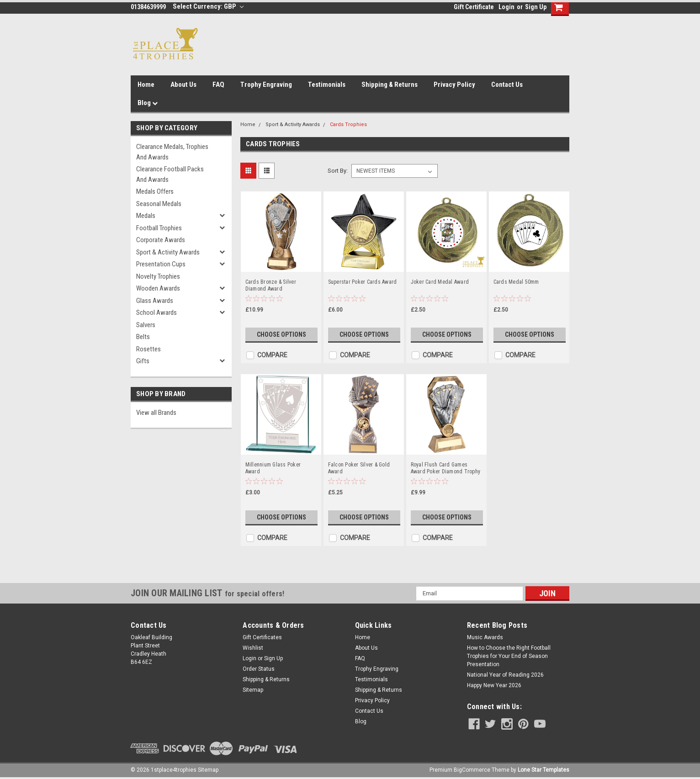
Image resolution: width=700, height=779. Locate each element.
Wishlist (253, 648)
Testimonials (327, 85)
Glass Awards (155, 301)
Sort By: (338, 171)
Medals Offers (155, 191)
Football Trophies (159, 228)
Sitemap (253, 690)
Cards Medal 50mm (516, 282)
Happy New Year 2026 (494, 685)
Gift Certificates (262, 637)
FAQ (218, 85)
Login (506, 7)
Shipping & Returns (390, 85)
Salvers (146, 325)
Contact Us (507, 85)
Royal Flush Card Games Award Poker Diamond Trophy (446, 468)
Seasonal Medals (159, 204)
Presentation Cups (161, 264)
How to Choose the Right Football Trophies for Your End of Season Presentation (509, 656)
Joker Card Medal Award (440, 282)
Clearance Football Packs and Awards (170, 174)
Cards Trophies (348, 125)
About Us (183, 85)
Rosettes (148, 349)
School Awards (156, 313)
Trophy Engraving (266, 85)
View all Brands (156, 413)
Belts (143, 337)
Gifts (143, 361)
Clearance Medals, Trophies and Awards (172, 152)
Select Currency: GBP (208, 6)
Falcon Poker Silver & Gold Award (359, 468)
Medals (146, 216)
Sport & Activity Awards (168, 252)
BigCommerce (472, 770)
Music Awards (485, 637)
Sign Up (536, 7)
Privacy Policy (454, 85)
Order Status (259, 669)
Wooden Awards (158, 288)
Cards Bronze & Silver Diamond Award (271, 285)
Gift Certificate (474, 7)
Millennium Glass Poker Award (273, 468)
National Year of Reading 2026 (505, 675)
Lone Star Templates (544, 770)
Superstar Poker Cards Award (363, 282)
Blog (148, 103)
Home (146, 85)
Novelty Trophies (158, 276)
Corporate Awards (161, 240)
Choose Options (281, 334)
